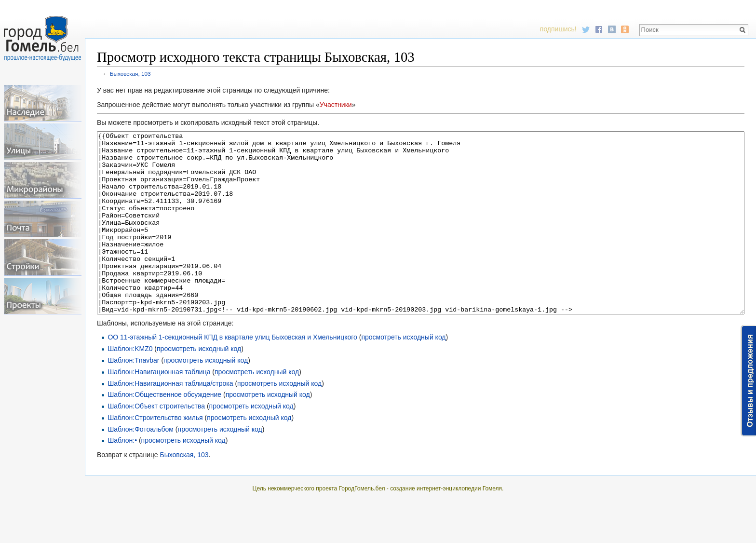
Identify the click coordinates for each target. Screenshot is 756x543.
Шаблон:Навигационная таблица (159, 408)
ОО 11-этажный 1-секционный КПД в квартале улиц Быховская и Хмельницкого (232, 373)
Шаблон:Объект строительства (156, 442)
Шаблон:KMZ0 (130, 385)
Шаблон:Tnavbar (133, 396)
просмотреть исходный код (403, 373)
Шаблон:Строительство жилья (155, 454)
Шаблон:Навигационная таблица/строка (170, 420)
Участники (336, 105)
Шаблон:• (122, 476)
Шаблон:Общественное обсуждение (164, 431)
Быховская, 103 (130, 74)
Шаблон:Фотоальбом (141, 465)
